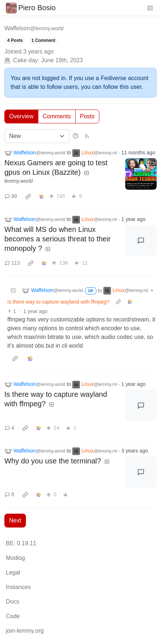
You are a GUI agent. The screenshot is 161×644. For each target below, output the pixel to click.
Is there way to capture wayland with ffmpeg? (58, 302)
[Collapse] (13, 291)
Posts (87, 116)
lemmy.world (19, 181)
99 (11, 196)
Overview (21, 116)
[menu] (150, 8)
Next (15, 520)
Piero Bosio (31, 8)
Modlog (15, 558)
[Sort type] (37, 136)
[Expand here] (141, 174)
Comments (57, 116)
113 (12, 263)
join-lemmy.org (25, 631)
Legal (13, 572)
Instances (18, 587)
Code (13, 616)
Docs (12, 602)
